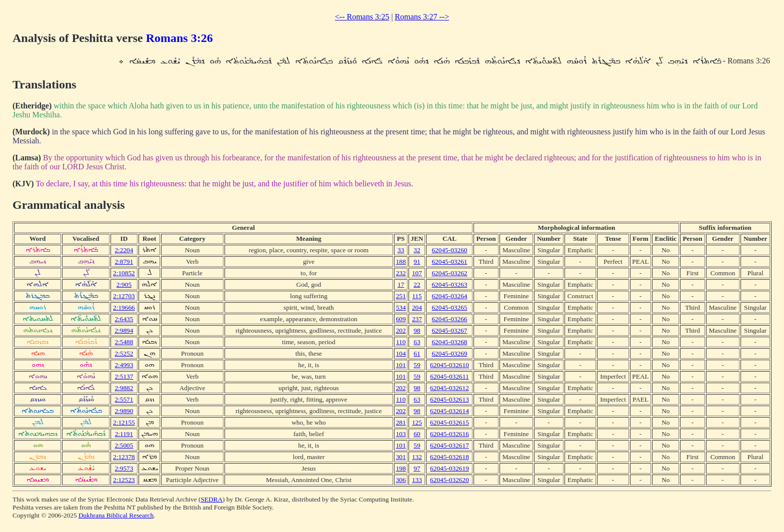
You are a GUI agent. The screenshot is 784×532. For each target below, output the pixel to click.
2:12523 (124, 480)
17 (401, 284)
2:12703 (124, 296)
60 (417, 434)
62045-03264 (449, 296)
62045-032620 (449, 480)
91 (417, 262)
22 (417, 284)
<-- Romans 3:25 (362, 17)
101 (401, 365)
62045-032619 (449, 468)
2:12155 (124, 422)
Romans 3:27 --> (422, 17)
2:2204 (124, 250)
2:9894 (124, 330)
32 (417, 250)
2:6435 (124, 319)
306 (401, 480)
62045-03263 (449, 284)
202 (401, 330)
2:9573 (124, 468)
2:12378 (124, 457)
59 (417, 365)
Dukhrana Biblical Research (116, 515)
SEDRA (211, 499)
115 (417, 296)
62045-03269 (449, 353)
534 (401, 307)
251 (401, 296)
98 (417, 330)
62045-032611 (449, 376)
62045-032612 (449, 388)
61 (417, 353)
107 (417, 273)
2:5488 (124, 342)
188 (401, 262)
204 (417, 307)
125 (417, 422)
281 (401, 422)
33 (401, 250)
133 (417, 480)
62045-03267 (449, 330)
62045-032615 (449, 422)
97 (417, 468)
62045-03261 (449, 262)
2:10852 (124, 273)
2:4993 (124, 365)
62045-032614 (449, 411)
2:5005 (124, 445)
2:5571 (124, 399)
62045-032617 (449, 445)
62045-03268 (449, 342)
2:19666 (124, 307)
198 (401, 468)
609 (401, 319)
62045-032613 (449, 399)
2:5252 (124, 353)
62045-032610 (449, 365)
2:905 (124, 284)
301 (401, 457)
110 (401, 342)
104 (401, 353)
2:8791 (124, 262)
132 (417, 457)
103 (401, 434)
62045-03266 (449, 319)
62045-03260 (449, 250)
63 (417, 342)
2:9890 (124, 411)
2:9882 (124, 388)
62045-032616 (449, 434)
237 (417, 319)
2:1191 (124, 434)
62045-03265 (449, 307)
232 (401, 273)
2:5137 (124, 376)
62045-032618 (449, 457)
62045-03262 (449, 273)
